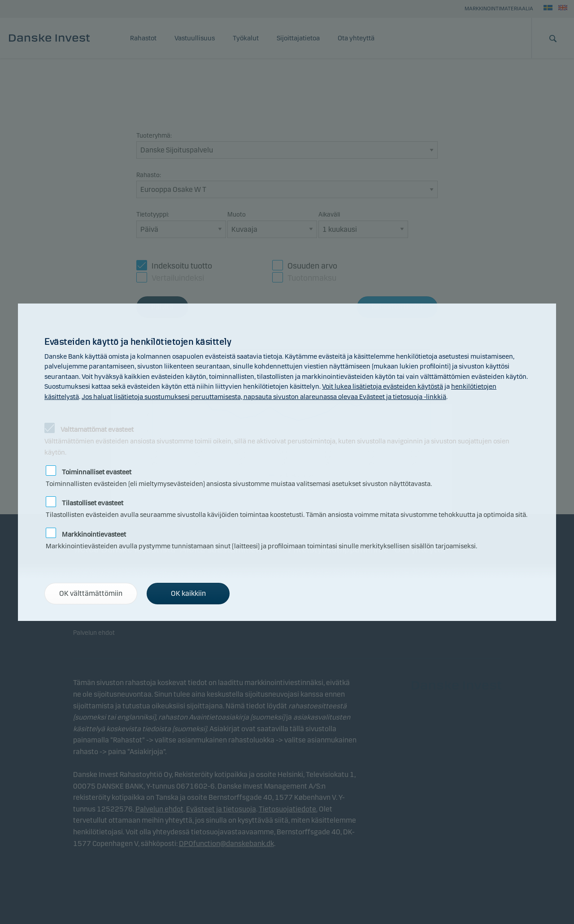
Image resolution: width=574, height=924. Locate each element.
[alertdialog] (287, 462)
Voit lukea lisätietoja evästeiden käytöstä (383, 386)
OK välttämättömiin (91, 593)
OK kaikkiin (188, 593)
